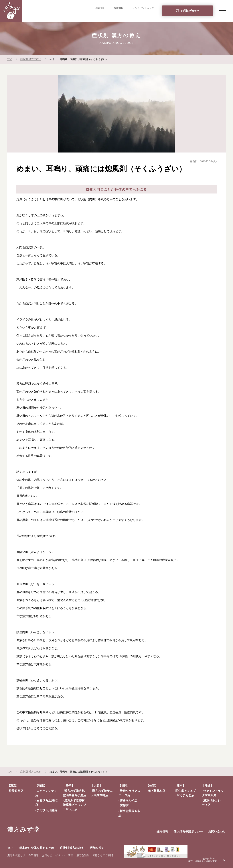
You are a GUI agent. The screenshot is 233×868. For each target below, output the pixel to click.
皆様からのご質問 (103, 855)
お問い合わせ (190, 11)
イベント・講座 (64, 855)
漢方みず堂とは (16, 855)
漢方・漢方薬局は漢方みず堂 (202, 861)
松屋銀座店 (16, 791)
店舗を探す (146, 16)
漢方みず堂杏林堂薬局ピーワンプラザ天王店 (74, 805)
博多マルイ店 (129, 800)
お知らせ (47, 855)
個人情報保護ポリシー (188, 831)
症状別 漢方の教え (121, 16)
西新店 (124, 806)
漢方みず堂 (23, 830)
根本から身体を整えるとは (85, 16)
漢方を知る (83, 855)
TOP (58, 16)
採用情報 (119, 8)
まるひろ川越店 (47, 810)
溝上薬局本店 (156, 791)
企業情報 (100, 8)
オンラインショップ (143, 8)
